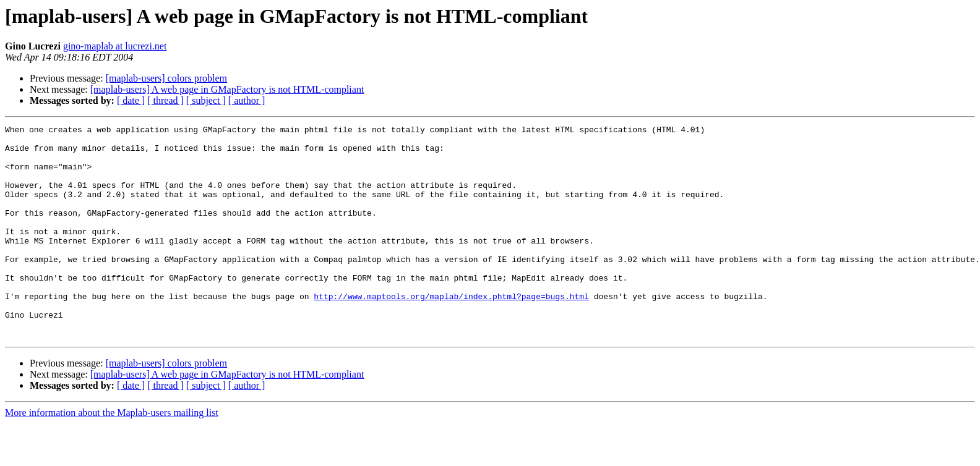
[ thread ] (165, 100)
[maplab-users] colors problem (166, 78)
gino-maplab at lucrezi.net (115, 46)
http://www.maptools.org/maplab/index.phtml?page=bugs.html (451, 331)
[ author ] (247, 100)
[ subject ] (206, 100)
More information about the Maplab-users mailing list (112, 455)
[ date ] (131, 100)
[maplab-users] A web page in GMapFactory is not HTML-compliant (227, 89)
